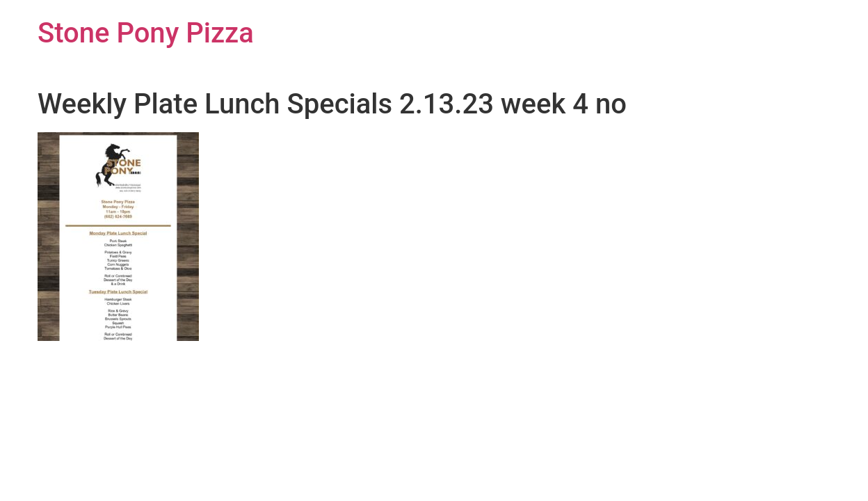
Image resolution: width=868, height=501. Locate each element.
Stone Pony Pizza (146, 33)
